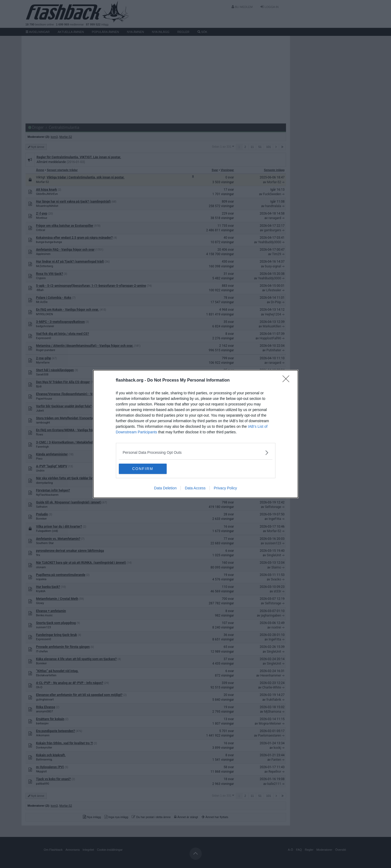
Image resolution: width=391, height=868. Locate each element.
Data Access (195, 488)
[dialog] (196, 434)
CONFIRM (144, 469)
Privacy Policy (225, 488)
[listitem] (196, 453)
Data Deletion (165, 488)
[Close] (288, 380)
